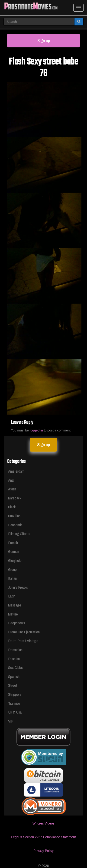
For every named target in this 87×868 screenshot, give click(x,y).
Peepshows (17, 623)
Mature (13, 614)
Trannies (14, 703)
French (13, 543)
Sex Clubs (15, 667)
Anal (11, 480)
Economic (15, 525)
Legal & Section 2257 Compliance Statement (43, 837)
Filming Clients (19, 534)
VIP (11, 721)
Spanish (14, 676)
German (14, 551)
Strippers (15, 694)
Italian (12, 578)
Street (13, 685)
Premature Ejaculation (24, 632)
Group (12, 569)
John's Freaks (18, 587)
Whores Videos (43, 823)
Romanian (15, 650)
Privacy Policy (43, 851)
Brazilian (14, 516)
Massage (15, 605)
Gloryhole (15, 560)
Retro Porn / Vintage (23, 641)
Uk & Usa (15, 712)
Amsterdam (16, 471)
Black (12, 507)
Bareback (15, 498)
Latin (12, 596)
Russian (14, 659)
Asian (12, 489)
